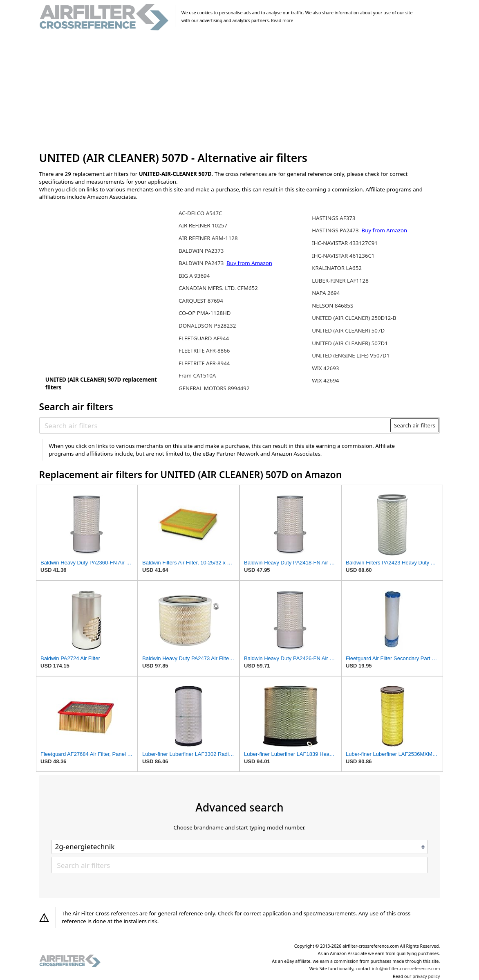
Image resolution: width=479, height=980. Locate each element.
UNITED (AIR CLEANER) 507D (348, 330)
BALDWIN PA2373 (201, 251)
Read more (282, 20)
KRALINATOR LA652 (337, 268)
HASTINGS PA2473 (336, 230)
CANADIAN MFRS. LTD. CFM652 (218, 288)
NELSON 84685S (332, 306)
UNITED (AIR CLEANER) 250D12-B (354, 318)
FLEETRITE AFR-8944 (204, 363)
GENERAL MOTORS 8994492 (214, 388)
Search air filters (415, 425)
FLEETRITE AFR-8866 (204, 351)
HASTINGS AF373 (334, 218)
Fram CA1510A (197, 375)
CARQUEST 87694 (201, 301)
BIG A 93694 (194, 276)
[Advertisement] (240, 92)
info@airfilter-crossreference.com (406, 969)
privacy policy (426, 976)
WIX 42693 (325, 368)
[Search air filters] (215, 425)
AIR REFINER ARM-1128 (208, 238)
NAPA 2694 (326, 293)
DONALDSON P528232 (207, 326)
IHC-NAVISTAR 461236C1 (343, 256)
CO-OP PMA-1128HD (205, 313)
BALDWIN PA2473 (202, 263)
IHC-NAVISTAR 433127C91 (345, 243)
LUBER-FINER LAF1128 (340, 281)
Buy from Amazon (249, 263)
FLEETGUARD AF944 (204, 338)
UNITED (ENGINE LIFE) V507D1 (351, 355)
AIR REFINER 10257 (203, 225)
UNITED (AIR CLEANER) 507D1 (350, 343)
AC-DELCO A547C (200, 213)
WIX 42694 (325, 380)
